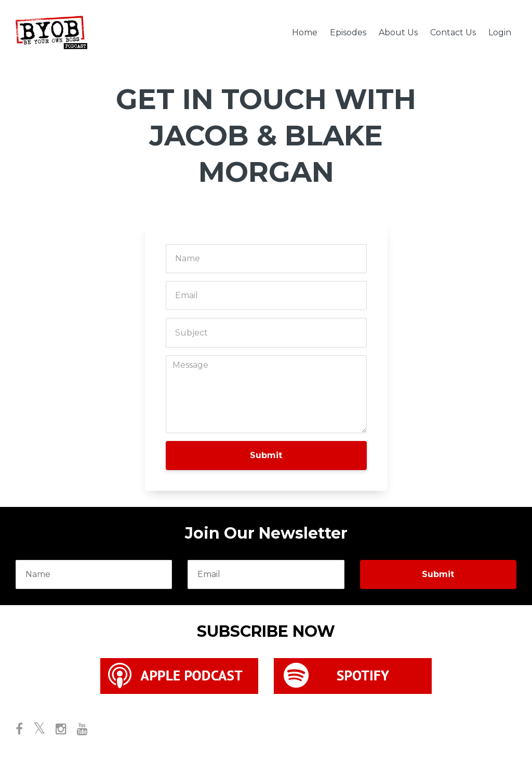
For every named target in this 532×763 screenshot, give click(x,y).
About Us (398, 32)
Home (305, 32)
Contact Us (453, 32)
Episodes (348, 32)
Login (500, 32)
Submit (266, 455)
